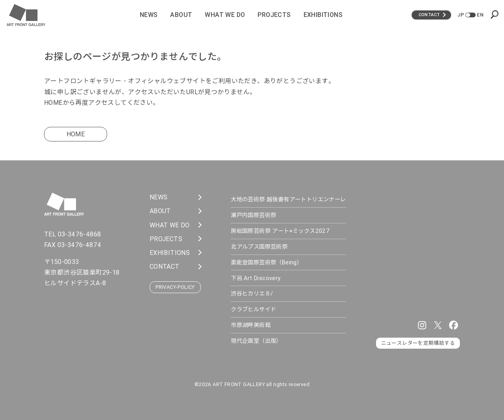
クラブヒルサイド (253, 309)
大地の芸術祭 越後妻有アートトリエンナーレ (288, 199)
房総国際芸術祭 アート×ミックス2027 (280, 231)
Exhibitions (323, 15)
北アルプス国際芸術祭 (259, 247)
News (149, 15)
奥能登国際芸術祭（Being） (267, 262)
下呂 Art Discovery (256, 278)
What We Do (225, 15)
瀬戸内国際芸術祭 (253, 215)
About (181, 15)
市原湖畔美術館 (251, 325)
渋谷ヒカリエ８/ (252, 294)
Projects (274, 15)
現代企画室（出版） (256, 341)
